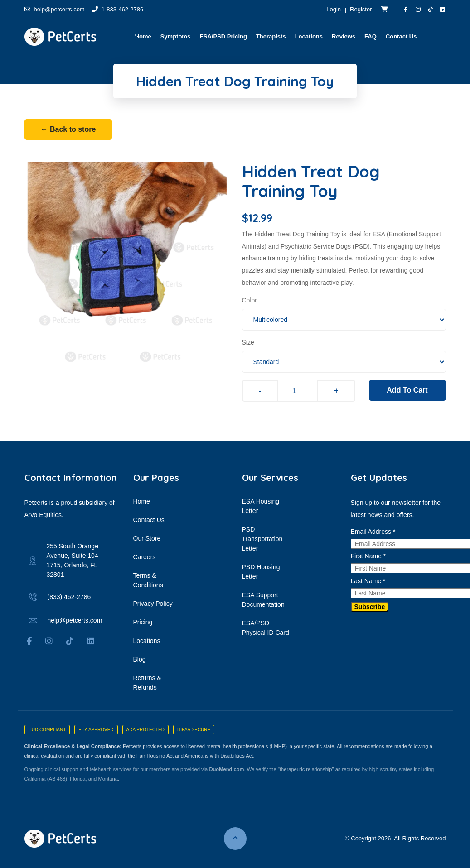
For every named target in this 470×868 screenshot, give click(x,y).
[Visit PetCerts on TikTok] (430, 10)
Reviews (344, 36)
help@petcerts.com (55, 9)
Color (250, 300)
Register (361, 9)
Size (248, 342)
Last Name (368, 581)
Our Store (147, 538)
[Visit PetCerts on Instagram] (418, 10)
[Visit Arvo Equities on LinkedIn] (443, 10)
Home (142, 501)
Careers (145, 557)
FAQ (371, 36)
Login (334, 9)
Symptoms (175, 36)
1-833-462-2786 (118, 9)
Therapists (271, 36)
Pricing (143, 622)
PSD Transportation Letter (262, 539)
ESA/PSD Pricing (223, 36)
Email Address (373, 532)
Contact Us (401, 36)
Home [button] (143, 36)
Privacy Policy (153, 604)
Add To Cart (407, 390)
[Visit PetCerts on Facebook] (406, 10)
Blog (140, 659)
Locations (309, 36)
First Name (368, 556)
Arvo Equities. (44, 515)
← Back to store (68, 129)
